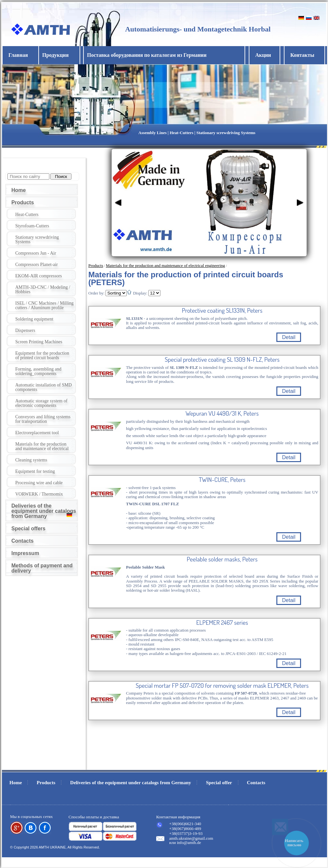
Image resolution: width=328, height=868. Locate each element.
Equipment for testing (35, 471)
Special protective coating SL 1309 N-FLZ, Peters (222, 359)
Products (23, 202)
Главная (18, 55)
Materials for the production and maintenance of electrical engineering (165, 265)
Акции (263, 55)
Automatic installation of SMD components (44, 387)
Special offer (219, 783)
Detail (289, 337)
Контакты (302, 55)
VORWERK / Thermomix (39, 494)
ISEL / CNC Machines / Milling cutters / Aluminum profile (44, 305)
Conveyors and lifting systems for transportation (43, 419)
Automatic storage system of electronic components (41, 403)
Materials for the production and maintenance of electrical (42, 446)
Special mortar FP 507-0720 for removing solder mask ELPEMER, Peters (222, 686)
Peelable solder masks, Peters (222, 559)
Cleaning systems (31, 460)
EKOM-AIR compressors (38, 276)
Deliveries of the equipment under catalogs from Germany (44, 511)
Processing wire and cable (39, 483)
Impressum (25, 553)
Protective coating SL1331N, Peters (222, 310)
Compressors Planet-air (37, 264)
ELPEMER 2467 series (222, 623)
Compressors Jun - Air (36, 253)
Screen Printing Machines (39, 342)
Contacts (22, 541)
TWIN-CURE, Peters (222, 480)
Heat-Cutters (27, 214)
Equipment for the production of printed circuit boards (42, 355)
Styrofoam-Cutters (32, 226)
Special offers (28, 528)
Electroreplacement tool (37, 433)
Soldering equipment (34, 319)
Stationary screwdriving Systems (37, 239)
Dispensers (25, 330)
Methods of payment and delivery (42, 568)
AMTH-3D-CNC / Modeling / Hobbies (43, 289)
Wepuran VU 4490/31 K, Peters (222, 413)
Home (19, 190)
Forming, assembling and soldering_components (38, 371)
